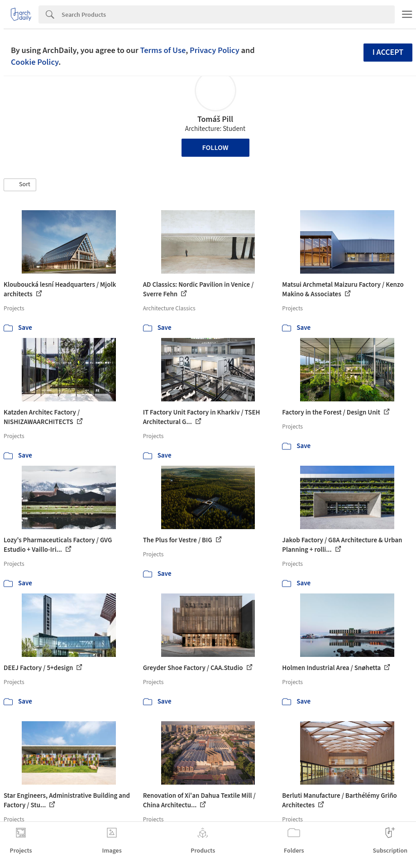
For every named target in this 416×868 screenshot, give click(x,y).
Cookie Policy (35, 62)
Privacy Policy (215, 50)
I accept (388, 52)
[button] (20, 185)
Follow (215, 148)
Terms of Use (163, 50)
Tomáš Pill (215, 119)
